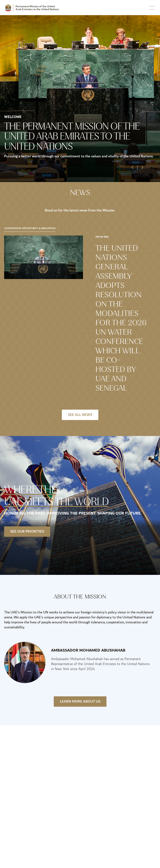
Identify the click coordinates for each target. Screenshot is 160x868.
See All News (80, 415)
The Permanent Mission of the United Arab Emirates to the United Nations (72, 136)
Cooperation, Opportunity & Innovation (30, 229)
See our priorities (27, 532)
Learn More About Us (80, 702)
